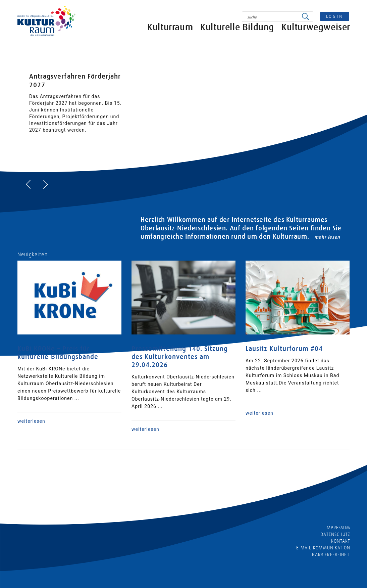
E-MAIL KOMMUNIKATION (323, 548)
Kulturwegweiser (316, 33)
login (335, 16)
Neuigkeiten (33, 255)
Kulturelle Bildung (237, 33)
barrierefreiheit (331, 554)
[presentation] (28, 184)
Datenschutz (335, 534)
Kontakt (341, 541)
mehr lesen (327, 237)
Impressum (338, 528)
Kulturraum (170, 33)
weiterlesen (31, 421)
